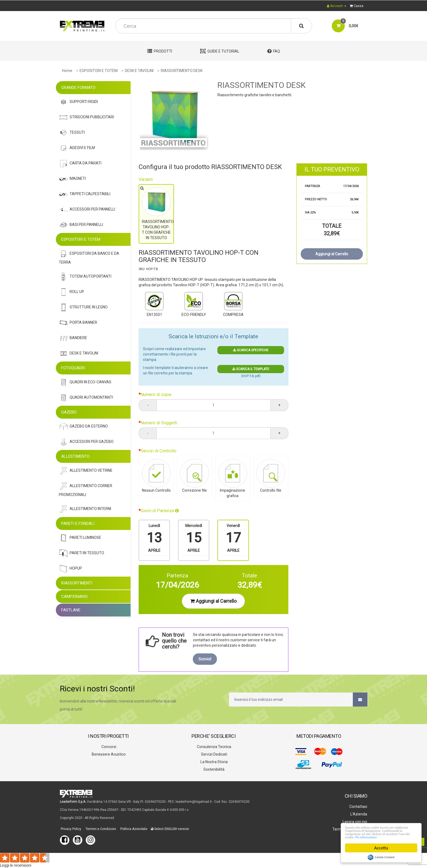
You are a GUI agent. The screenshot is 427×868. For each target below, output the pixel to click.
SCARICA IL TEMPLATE (251, 369)
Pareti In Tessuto (81, 553)
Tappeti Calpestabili (85, 194)
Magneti (72, 179)
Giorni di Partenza (160, 511)
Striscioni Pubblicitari (86, 117)
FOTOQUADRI (73, 368)
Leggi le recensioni (16, 865)
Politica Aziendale (133, 829)
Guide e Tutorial (220, 51)
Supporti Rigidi (78, 102)
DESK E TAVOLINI (139, 71)
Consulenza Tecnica (214, 747)
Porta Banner (78, 323)
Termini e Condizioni (100, 829)
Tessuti (72, 133)
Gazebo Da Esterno (83, 427)
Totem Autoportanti (85, 277)
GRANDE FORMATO (78, 88)
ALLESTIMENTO (75, 456)
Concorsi (108, 747)
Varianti (146, 179)
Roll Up (71, 292)
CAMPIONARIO (74, 597)
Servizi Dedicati (214, 754)
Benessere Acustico (108, 754)
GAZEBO (69, 412)
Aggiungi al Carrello (213, 601)
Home (67, 71)
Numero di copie (156, 395)
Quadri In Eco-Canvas (85, 382)
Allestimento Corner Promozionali (86, 489)
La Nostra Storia (214, 762)
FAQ (274, 51)
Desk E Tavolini (78, 354)
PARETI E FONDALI (78, 523)
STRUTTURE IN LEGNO (83, 307)
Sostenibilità (213, 769)
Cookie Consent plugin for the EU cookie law (381, 857)
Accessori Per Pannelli (87, 210)
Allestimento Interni (85, 509)
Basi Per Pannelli (81, 225)
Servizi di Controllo (158, 451)
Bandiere (73, 338)
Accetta (381, 848)
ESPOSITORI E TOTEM (99, 71)
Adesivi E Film (77, 148)
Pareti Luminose (80, 538)
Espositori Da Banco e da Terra (89, 257)
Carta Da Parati (80, 163)
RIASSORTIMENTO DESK (182, 71)
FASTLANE (71, 610)
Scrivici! (205, 659)
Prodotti (160, 51)
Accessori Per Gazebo (86, 442)
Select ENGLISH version (170, 829)
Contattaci (358, 807)
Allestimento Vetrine (86, 471)
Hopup (70, 569)
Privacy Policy (71, 829)
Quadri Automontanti (86, 398)
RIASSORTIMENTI (77, 583)
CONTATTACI (71, 6)
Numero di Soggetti (159, 423)
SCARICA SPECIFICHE (251, 350)
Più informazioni (360, 837)
